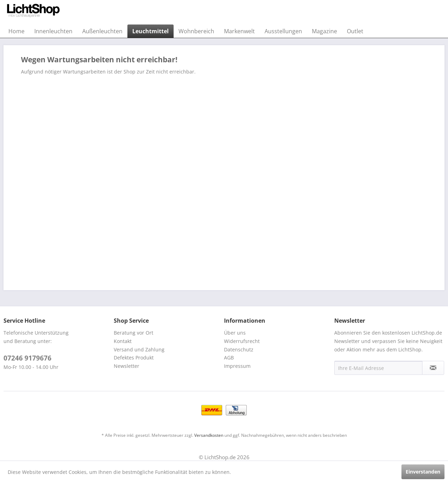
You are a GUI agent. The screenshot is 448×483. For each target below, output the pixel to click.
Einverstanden (423, 472)
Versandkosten (209, 435)
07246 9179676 (27, 358)
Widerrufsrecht (242, 341)
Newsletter (127, 366)
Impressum (237, 366)
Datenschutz (239, 349)
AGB (229, 358)
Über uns (235, 333)
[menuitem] (16, 31)
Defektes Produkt (134, 358)
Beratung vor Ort (134, 333)
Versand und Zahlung (139, 349)
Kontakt (123, 341)
